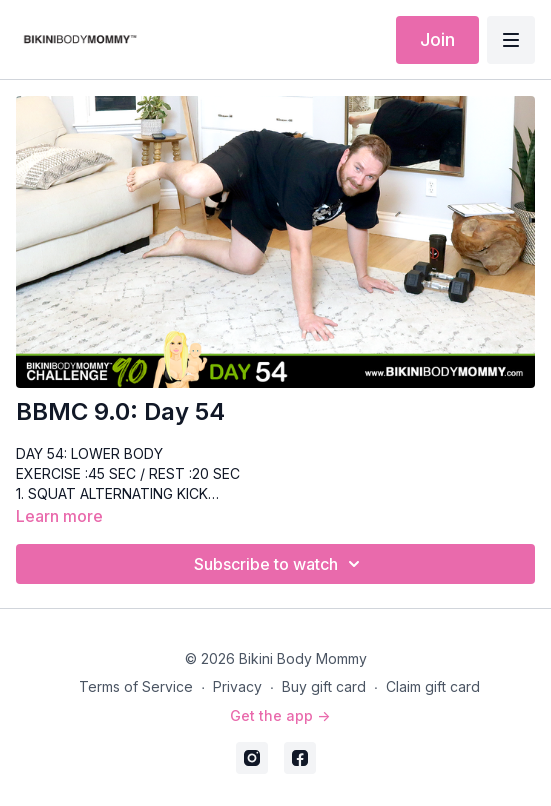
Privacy (237, 686)
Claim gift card (433, 686)
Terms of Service (136, 686)
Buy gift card (324, 686)
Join (437, 39)
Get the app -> (280, 715)
